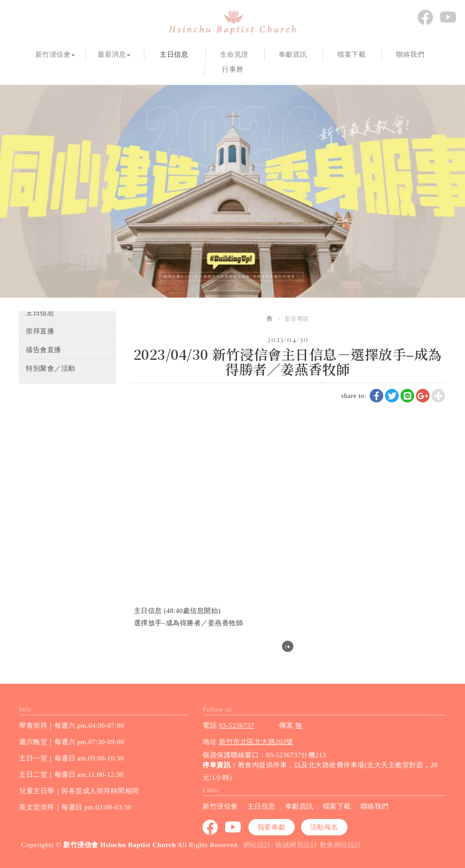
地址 (210, 741)
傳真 (286, 725)
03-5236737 (237, 725)
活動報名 (324, 827)
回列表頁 (288, 646)
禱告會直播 (44, 350)
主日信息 (40, 313)
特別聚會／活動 (51, 368)
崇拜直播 (40, 331)
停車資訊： (220, 765)
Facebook (425, 17)
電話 (210, 725)
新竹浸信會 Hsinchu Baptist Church (232, 23)
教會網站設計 (341, 844)
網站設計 (257, 844)
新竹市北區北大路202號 (256, 741)
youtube (448, 17)
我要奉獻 (272, 827)
